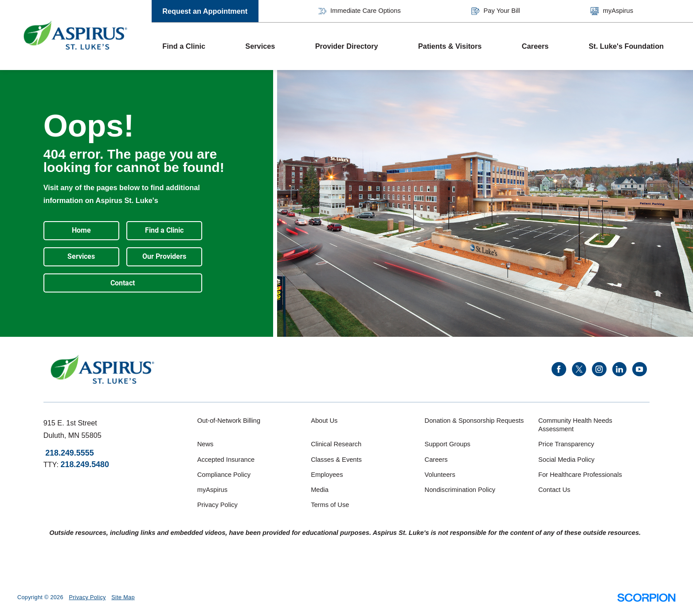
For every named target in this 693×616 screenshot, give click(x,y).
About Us (324, 421)
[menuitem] (193, 47)
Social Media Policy (566, 460)
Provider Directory (347, 46)
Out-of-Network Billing (229, 421)
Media (320, 490)
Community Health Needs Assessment (575, 425)
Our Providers (164, 256)
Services (260, 46)
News (206, 444)
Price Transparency (566, 444)
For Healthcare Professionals (580, 475)
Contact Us (554, 490)
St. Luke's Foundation (626, 46)
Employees (327, 475)
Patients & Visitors (450, 46)
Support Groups (448, 444)
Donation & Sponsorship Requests (474, 421)
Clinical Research (336, 444)
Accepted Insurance (226, 460)
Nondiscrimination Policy (460, 490)
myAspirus (612, 11)
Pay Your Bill (496, 11)
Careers (535, 46)
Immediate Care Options (360, 11)
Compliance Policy (224, 475)
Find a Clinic (184, 46)
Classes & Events (336, 460)
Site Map (123, 597)
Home (81, 230)
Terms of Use (330, 505)
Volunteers (440, 475)
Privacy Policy (217, 505)
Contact (123, 283)
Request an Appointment (205, 11)
